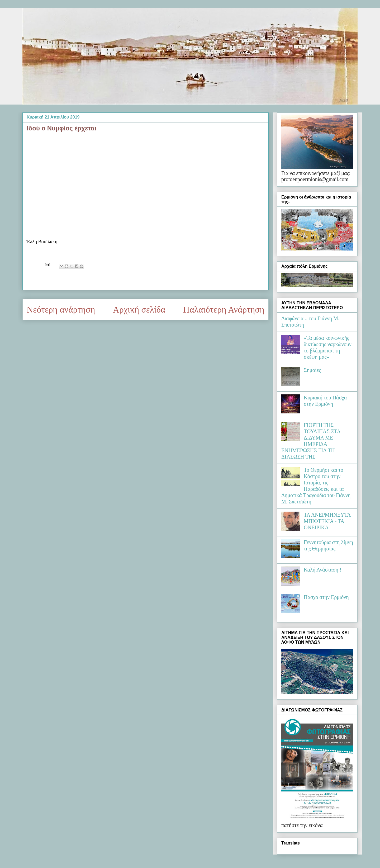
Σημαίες (312, 370)
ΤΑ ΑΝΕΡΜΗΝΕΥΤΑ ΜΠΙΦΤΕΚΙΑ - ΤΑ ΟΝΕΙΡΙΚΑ (327, 521)
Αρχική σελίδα (139, 310)
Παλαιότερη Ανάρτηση (224, 310)
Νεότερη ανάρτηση (61, 310)
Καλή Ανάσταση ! (323, 570)
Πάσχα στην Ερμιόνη (326, 597)
